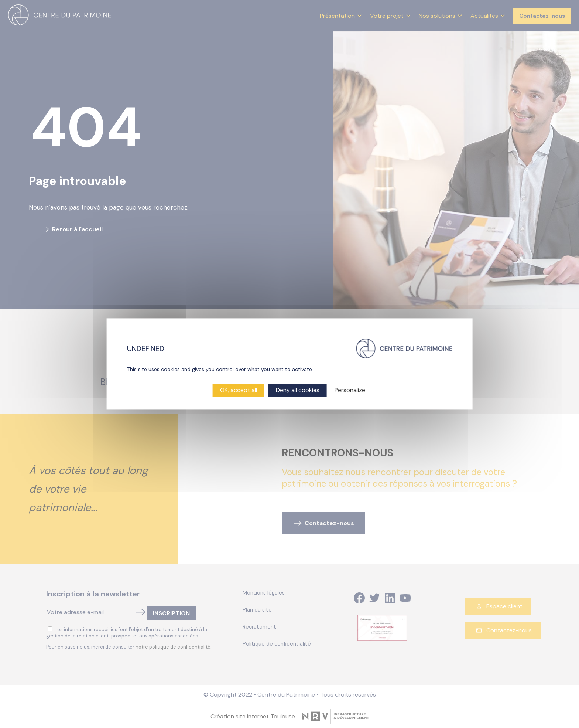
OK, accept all (239, 390)
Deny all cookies (298, 390)
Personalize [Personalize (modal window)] (350, 390)
